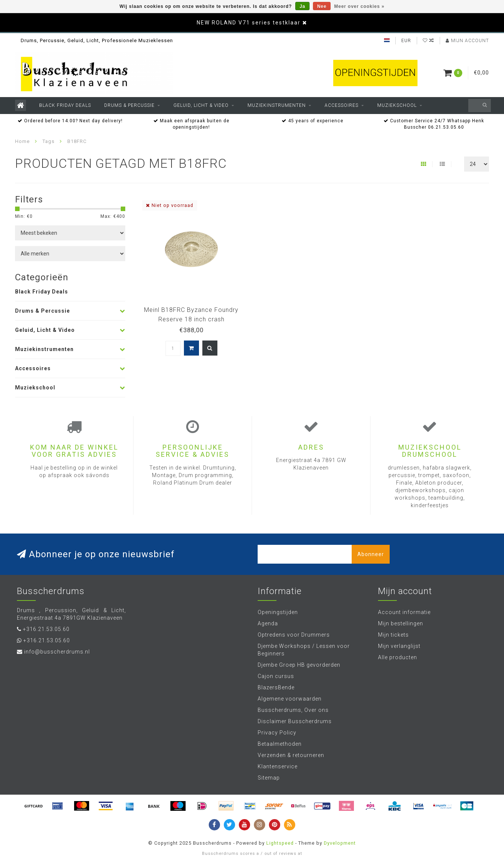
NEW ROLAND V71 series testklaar (249, 23)
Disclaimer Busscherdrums (295, 721)
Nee (322, 6)
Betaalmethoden (280, 744)
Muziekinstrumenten (277, 105)
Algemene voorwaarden (290, 699)
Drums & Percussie (129, 105)
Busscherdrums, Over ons (293, 710)
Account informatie (404, 612)
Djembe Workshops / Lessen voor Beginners (304, 650)
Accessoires (342, 105)
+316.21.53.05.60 (46, 629)
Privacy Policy (277, 733)
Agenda (268, 623)
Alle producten (398, 657)
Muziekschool (397, 105)
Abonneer (371, 554)
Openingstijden (278, 612)
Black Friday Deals (65, 105)
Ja (302, 6)
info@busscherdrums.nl (57, 652)
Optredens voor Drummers (294, 635)
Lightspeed (280, 843)
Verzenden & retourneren (291, 755)
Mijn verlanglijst (399, 646)
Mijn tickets (393, 635)
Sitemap (269, 778)
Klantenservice (278, 766)
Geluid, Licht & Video (201, 105)
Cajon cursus (276, 676)
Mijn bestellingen (401, 623)
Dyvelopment (340, 843)
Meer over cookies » (360, 6)
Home (22, 141)
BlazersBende (276, 687)
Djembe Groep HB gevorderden (299, 665)
